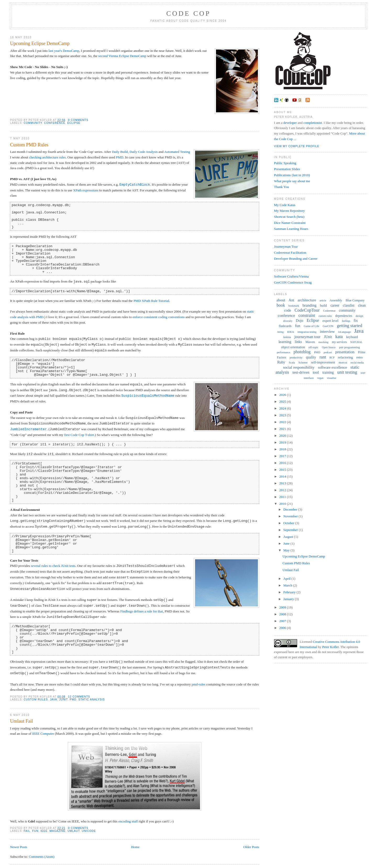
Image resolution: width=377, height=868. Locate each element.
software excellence (333, 367)
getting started (350, 326)
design (359, 316)
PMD (120, 157)
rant (323, 357)
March (288, 585)
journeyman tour (307, 337)
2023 (283, 415)
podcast (328, 352)
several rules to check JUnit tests (53, 566)
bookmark (294, 306)
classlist (349, 305)
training (328, 372)
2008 (283, 614)
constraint (307, 315)
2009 (283, 607)
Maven (310, 342)
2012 (283, 490)
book (281, 305)
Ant (291, 300)
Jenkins (287, 337)
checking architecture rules (47, 157)
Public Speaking (285, 163)
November (291, 516)
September (291, 530)
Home (135, 847)
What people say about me (292, 181)
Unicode (89, 831)
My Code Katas (285, 205)
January (289, 599)
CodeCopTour (307, 310)
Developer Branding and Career (296, 259)
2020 (283, 436)
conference (55, 123)
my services (339, 342)
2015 (283, 470)
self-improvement (323, 362)
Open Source (329, 347)
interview (327, 331)
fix (356, 321)
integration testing (307, 332)
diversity (288, 321)
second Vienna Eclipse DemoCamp (122, 56)
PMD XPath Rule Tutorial (151, 301)
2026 (283, 395)
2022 (283, 422)
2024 (283, 408)
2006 (283, 628)
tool (316, 372)
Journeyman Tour (286, 247)
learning (285, 342)
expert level (331, 321)
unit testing (347, 372)
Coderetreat (329, 311)
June (287, 543)
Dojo (300, 321)
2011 (283, 497)
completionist (313, 123)
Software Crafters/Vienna (291, 276)
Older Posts (251, 847)
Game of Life (311, 326)
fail (27, 831)
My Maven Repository (290, 211)
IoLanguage (345, 332)
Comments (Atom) (42, 857)
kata (339, 337)
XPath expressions (86, 190)
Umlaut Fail (21, 721)
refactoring (345, 357)
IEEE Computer (43, 734)
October (289, 523)
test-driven (301, 372)
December (291, 509)
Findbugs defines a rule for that (142, 611)
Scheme (303, 362)
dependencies (344, 316)
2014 (283, 476)
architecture (307, 300)
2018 (283, 449)
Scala (292, 362)
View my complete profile (297, 146)
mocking (323, 342)
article (323, 300)
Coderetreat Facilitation (290, 253)
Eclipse (74, 123)
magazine (57, 831)
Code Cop (188, 13)
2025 (283, 402)
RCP (332, 358)
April (287, 579)
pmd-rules (199, 684)
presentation (345, 352)
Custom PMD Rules (29, 145)
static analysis (92, 700)
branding (310, 305)
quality (311, 357)
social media (357, 363)
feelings (346, 321)
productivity (296, 358)
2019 (283, 442)
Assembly (336, 300)
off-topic (313, 347)
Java (54, 700)
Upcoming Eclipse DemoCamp (40, 43)
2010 (283, 504)
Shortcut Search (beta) (289, 217)
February (290, 592)
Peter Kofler (331, 647)
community (33, 123)
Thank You (282, 187)
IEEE (44, 831)
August (289, 537)
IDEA (291, 332)
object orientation (293, 347)
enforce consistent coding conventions (159, 317)
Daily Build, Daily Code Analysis (135, 152)
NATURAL (356, 342)
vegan (320, 378)
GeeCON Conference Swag (293, 282)
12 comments (79, 697)
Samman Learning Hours (291, 229)
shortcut (343, 363)
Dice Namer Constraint (290, 223)
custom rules (36, 700)
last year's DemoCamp (64, 51)
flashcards (285, 326)
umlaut (74, 831)
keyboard (352, 337)
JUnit (63, 700)
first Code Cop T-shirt (79, 435)
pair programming (350, 347)
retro (360, 357)
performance (284, 352)
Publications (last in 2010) (292, 175)
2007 (283, 621)
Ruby (281, 362)
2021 (283, 429)
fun (35, 831)
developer (290, 123)
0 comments (78, 120)
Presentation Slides (287, 169)
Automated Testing (177, 152)
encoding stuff (128, 821)
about (281, 300)
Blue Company (355, 300)
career (335, 305)
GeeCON (328, 326)
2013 (283, 483)
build (323, 305)
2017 (283, 456)
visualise (332, 378)
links (298, 342)
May (287, 550)
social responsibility (299, 367)
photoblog (302, 352)
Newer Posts (18, 847)
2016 (283, 463)
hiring (281, 332)
